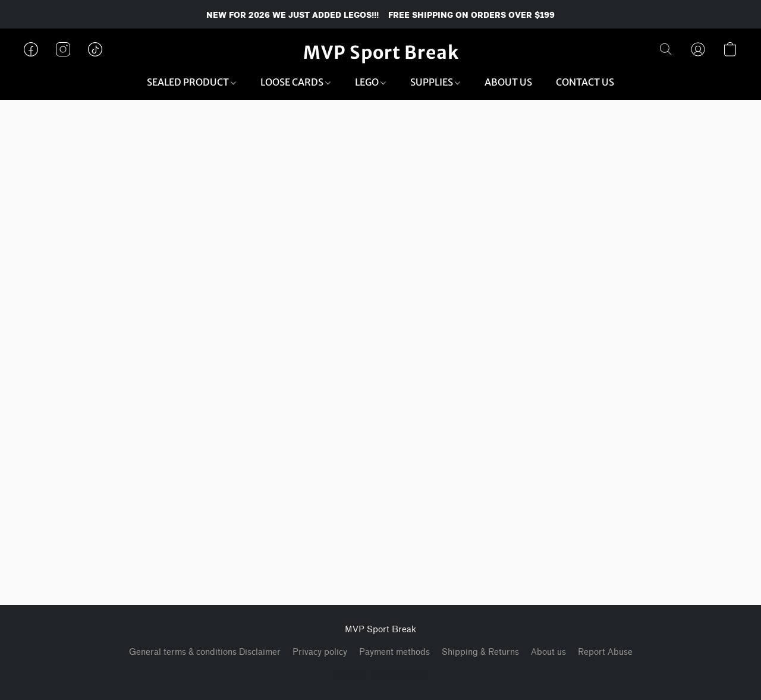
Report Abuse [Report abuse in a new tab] (605, 652)
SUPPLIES (435, 82)
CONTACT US (585, 82)
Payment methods (394, 652)
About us (548, 652)
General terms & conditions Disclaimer (205, 652)
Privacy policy (320, 652)
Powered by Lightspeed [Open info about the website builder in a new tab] (380, 674)
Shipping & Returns (480, 652)
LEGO (370, 82)
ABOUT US (508, 82)
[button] (381, 52)
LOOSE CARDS (295, 82)
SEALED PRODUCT (191, 82)
